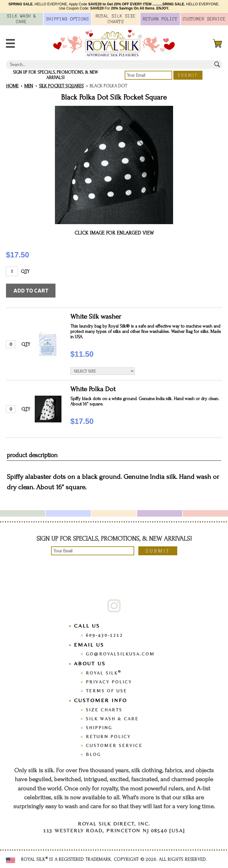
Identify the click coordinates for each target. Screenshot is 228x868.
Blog (93, 754)
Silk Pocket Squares (61, 86)
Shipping (99, 728)
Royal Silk (104, 673)
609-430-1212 (104, 635)
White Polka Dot (93, 389)
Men (29, 86)
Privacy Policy (109, 682)
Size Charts (104, 710)
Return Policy (108, 736)
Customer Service (114, 745)
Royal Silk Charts (116, 19)
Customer (204, 19)
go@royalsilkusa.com (120, 654)
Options (67, 19)
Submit (188, 75)
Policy (160, 19)
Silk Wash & (22, 19)
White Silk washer (96, 316)
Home (12, 86)
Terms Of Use (106, 691)
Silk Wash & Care (112, 719)
